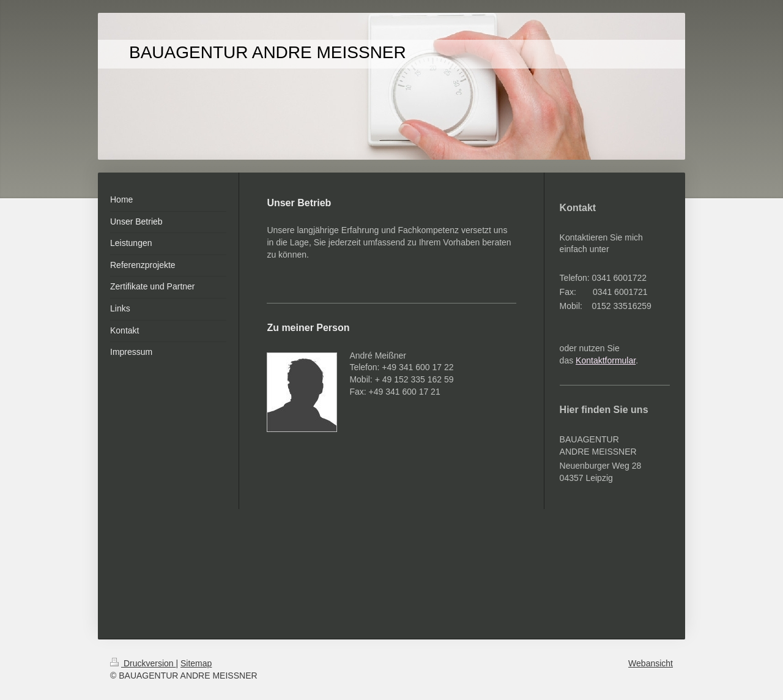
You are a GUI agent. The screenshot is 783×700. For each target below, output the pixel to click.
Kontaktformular (606, 360)
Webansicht (651, 663)
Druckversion (143, 663)
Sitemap (196, 663)
